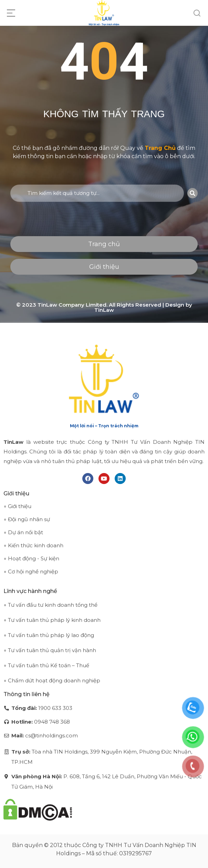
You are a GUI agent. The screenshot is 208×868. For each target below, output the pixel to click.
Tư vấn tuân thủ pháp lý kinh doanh (54, 620)
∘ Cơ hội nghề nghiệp (31, 572)
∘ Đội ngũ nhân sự (27, 519)
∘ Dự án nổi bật (23, 532)
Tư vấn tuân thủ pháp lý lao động (51, 635)
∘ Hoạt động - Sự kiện (31, 558)
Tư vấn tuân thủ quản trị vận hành (52, 650)
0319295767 (136, 853)
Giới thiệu (104, 267)
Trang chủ (104, 244)
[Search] (193, 193)
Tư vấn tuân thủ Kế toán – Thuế (49, 665)
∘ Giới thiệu (17, 506)
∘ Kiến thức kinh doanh (33, 545)
